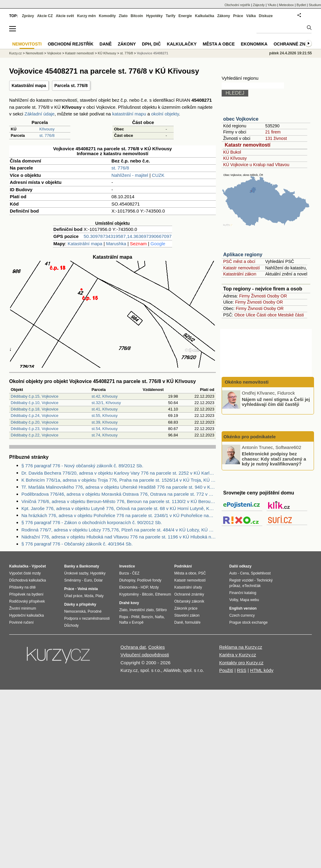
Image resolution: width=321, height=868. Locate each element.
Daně (106, 44)
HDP (144, 587)
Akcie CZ (45, 16)
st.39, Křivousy (104, 422)
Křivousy (47, 129)
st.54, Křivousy (104, 429)
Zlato (123, 16)
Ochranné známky (296, 44)
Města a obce (219, 44)
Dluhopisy (127, 580)
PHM (135, 617)
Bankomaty (89, 566)
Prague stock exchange (248, 622)
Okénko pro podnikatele (250, 437)
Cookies (157, 647)
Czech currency (242, 615)
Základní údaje (39, 114)
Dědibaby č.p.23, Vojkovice (35, 429)
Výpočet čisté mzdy (25, 573)
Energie (185, 16)
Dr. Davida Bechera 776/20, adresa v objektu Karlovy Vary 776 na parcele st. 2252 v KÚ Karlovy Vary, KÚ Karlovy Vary (119, 473)
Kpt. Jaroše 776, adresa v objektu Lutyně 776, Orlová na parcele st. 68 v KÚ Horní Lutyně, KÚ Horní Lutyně (119, 508)
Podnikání (183, 566)
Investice (127, 566)
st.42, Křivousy (104, 396)
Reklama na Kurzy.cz (241, 647)
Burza (124, 573)
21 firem (273, 132)
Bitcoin (137, 16)
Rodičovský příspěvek (27, 601)
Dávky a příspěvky (80, 604)
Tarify (171, 16)
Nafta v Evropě (131, 622)
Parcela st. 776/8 (71, 86)
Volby (234, 600)
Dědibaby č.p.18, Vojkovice (35, 409)
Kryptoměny (129, 594)
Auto (233, 573)
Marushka (116, 244)
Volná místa (87, 589)
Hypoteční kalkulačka (26, 615)
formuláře (193, 622)
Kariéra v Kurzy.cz (238, 655)
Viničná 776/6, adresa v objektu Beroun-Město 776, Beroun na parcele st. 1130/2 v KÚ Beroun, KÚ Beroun (119, 501)
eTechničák (252, 586)
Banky (70, 566)
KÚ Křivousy (235, 158)
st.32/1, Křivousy (106, 403)
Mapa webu (249, 600)
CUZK (158, 175)
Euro (88, 580)
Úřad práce (73, 596)
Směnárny (73, 580)
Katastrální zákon (240, 274)
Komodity (107, 16)
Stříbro (161, 610)
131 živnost (276, 138)
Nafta (159, 617)
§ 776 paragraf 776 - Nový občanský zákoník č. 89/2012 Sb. (82, 466)
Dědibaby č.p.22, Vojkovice (35, 435)
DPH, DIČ (151, 44)
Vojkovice (54, 53)
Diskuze (266, 16)
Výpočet (39, 566)
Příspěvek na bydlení (26, 594)
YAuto (272, 5)
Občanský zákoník (189, 601)
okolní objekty (165, 114)
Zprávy (28, 16)
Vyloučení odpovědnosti (145, 655)
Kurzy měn (86, 16)
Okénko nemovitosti (246, 382)
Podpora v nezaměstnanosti (87, 618)
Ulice (251, 315)
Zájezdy (259, 5)
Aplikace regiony (243, 255)
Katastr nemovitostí (247, 145)
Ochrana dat (133, 647)
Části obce (267, 315)
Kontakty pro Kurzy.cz (241, 663)
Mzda (89, 596)
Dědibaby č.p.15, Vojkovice (35, 396)
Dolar (98, 580)
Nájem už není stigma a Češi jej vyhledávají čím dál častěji (276, 402)
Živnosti (258, 296)
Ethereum (163, 594)
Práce (238, 16)
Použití (226, 670)
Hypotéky (154, 16)
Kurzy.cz (15, 53)
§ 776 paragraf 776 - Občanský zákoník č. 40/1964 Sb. (77, 544)
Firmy (244, 296)
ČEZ (136, 573)
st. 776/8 (47, 135)
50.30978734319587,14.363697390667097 (128, 236)
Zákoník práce (186, 608)
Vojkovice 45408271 (152, 53)
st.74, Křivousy (104, 435)
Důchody (71, 625)
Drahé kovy (129, 603)
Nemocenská (75, 611)
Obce (240, 315)
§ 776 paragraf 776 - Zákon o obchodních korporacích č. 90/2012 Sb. (92, 522)
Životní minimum (23, 608)
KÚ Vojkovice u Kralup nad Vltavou (256, 165)
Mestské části (291, 315)
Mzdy (155, 587)
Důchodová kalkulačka (28, 580)
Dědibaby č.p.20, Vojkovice (35, 422)
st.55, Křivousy (104, 416)
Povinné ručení (21, 622)
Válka (251, 16)
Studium (315, 5)
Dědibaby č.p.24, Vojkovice (35, 416)
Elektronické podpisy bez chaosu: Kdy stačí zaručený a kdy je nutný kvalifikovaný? (274, 459)
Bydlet (301, 5)
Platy (100, 596)
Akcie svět (65, 16)
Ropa (124, 617)
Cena (244, 573)
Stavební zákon (187, 615)
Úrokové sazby (76, 573)
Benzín (147, 617)
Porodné (95, 611)
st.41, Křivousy (104, 409)
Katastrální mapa (29, 86)
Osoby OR (277, 296)
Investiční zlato (141, 610)
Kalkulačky (182, 44)
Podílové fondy (149, 580)
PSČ (202, 573)
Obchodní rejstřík (238, 5)
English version (243, 608)
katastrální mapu (129, 114)
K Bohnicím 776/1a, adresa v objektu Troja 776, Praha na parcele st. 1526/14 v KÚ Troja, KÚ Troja (119, 480)
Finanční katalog (243, 593)
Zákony (223, 16)
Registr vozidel (241, 580)
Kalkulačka (205, 16)
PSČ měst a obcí (239, 261)
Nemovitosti (34, 53)
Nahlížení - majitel (130, 175)
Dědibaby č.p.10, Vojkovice (35, 403)
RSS (242, 670)
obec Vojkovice (241, 119)
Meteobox (286, 5)
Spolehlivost (261, 573)
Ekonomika (254, 44)
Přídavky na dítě (22, 587)
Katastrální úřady (188, 587)
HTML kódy (262, 670)
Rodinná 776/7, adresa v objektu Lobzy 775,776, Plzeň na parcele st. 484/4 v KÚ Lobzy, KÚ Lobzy (119, 530)
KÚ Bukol (232, 152)
